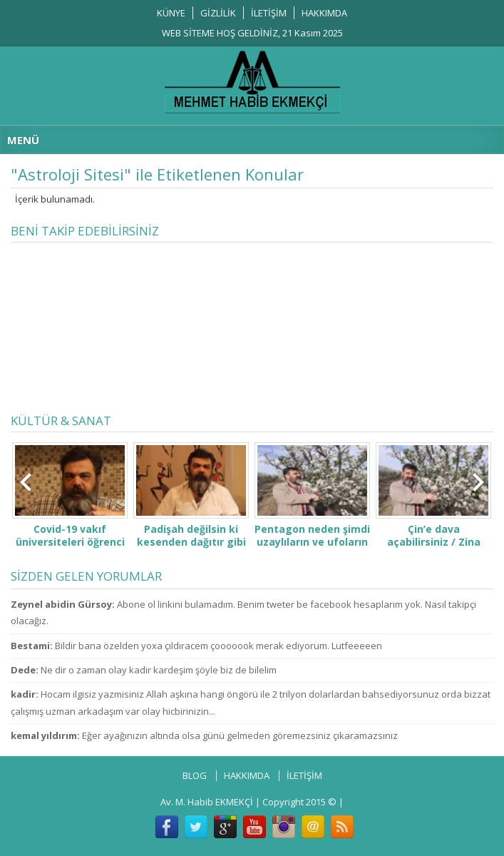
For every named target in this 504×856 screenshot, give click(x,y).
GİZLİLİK (218, 13)
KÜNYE (171, 13)
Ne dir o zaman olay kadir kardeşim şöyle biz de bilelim (159, 670)
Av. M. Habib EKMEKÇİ (207, 802)
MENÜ (23, 140)
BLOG (195, 775)
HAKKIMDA (324, 13)
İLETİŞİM (269, 13)
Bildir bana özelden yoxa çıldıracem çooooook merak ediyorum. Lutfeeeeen (218, 646)
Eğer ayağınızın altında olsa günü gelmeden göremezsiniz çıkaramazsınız (240, 735)
